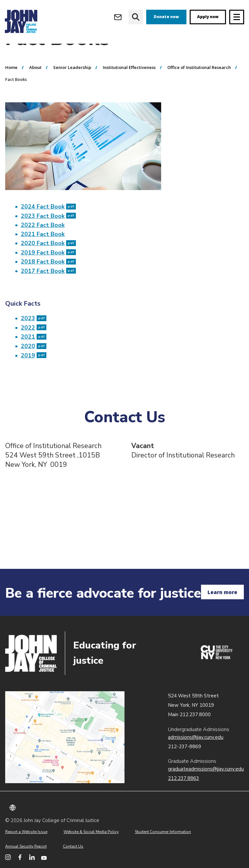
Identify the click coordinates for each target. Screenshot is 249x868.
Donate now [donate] (166, 17)
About (35, 92)
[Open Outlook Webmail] (118, 17)
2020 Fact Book (48, 267)
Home (11, 92)
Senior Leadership (72, 92)
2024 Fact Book (48, 231)
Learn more (222, 592)
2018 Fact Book (48, 286)
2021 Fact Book (43, 258)
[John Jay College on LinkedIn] (32, 857)
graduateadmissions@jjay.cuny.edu (206, 769)
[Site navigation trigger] (237, 17)
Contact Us (73, 846)
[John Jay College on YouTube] (44, 857)
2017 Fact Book (48, 295)
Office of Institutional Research (199, 92)
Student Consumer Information (163, 832)
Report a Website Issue (26, 832)
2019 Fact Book (48, 277)
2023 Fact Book (48, 240)
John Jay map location (65, 737)
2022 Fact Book (43, 249)
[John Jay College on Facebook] (20, 857)
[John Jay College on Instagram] (8, 857)
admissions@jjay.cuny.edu (196, 737)
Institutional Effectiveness (129, 92)
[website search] (136, 17)
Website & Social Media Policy (91, 832)
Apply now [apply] (208, 17)
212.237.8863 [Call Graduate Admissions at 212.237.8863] (184, 778)
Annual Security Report (26, 846)
